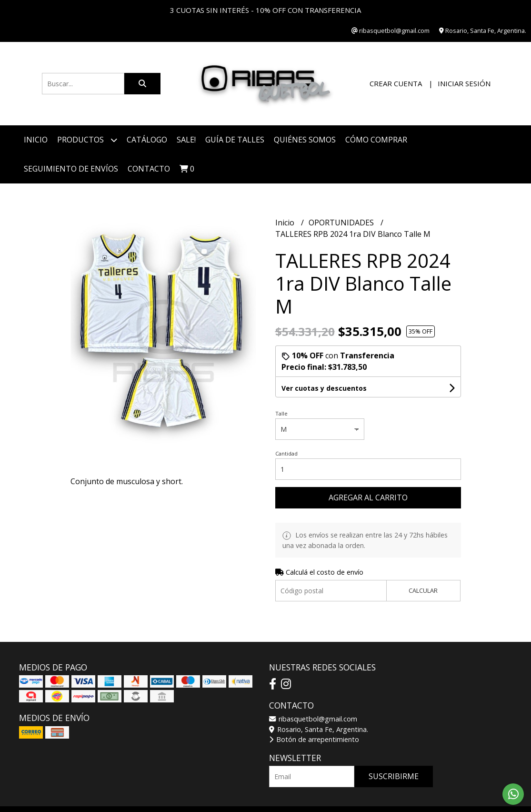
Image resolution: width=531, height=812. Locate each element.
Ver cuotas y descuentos (324, 388)
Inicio (36, 140)
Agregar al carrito (368, 497)
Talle (281, 413)
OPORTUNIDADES (342, 223)
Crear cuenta (396, 83)
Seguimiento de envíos (71, 169)
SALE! (186, 140)
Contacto (149, 169)
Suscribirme (394, 776)
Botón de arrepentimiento (314, 739)
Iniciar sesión (464, 83)
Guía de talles (235, 140)
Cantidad (286, 453)
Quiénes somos (305, 140)
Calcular (423, 590)
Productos (87, 140)
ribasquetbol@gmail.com (313, 719)
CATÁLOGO (147, 140)
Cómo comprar (376, 140)
